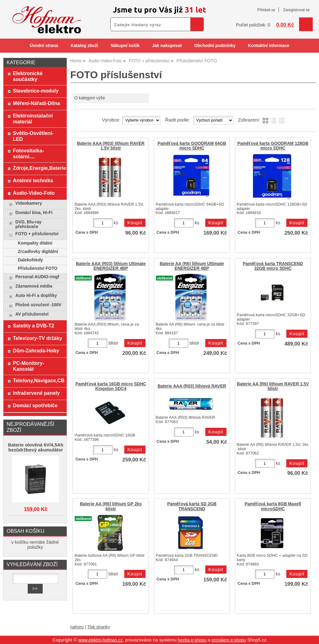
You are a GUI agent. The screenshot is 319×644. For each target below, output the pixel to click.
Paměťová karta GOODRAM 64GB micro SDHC (192, 146)
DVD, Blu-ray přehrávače (28, 224)
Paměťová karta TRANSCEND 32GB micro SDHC (273, 266)
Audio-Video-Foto (34, 193)
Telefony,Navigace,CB (38, 380)
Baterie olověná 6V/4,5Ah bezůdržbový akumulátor (36, 447)
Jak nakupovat (167, 46)
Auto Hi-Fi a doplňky (36, 296)
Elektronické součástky (28, 76)
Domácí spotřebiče (35, 405)
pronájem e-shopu (229, 640)
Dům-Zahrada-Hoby (36, 351)
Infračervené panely (36, 393)
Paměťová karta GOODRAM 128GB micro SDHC (273, 146)
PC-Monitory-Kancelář (29, 366)
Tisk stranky (99, 627)
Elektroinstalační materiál (33, 119)
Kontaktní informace (269, 46)
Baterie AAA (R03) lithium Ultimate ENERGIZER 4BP (111, 266)
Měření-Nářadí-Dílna (36, 103)
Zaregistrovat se (296, 10)
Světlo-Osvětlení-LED (33, 136)
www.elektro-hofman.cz (100, 640)
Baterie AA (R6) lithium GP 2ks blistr (111, 506)
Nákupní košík (125, 46)
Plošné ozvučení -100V (38, 305)
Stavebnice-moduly (36, 91)
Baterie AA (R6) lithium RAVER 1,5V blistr (273, 386)
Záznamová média (34, 286)
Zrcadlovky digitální (38, 252)
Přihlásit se (266, 10)
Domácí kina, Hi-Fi (34, 213)
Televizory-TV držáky (37, 338)
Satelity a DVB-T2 (33, 326)
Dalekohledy (30, 260)
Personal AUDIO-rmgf (37, 277)
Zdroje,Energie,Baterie (38, 168)
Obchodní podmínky (215, 46)
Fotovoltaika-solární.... (28, 153)
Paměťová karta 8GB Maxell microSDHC (273, 506)
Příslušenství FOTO (38, 268)
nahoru (77, 627)
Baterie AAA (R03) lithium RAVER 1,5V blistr (111, 146)
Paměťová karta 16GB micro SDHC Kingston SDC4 (111, 386)
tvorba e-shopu (192, 640)
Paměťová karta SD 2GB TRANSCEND (192, 506)
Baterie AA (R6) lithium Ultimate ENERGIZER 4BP (192, 266)
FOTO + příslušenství (37, 234)
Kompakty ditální (35, 243)
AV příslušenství (32, 314)
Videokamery (29, 203)
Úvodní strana (44, 46)
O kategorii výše (89, 98)
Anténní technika (33, 180)
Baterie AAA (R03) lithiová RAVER (192, 386)
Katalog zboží (84, 46)
